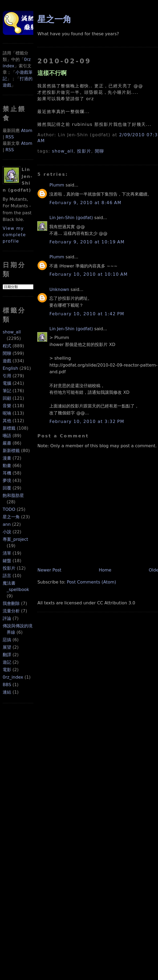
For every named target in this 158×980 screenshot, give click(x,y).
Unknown (59, 289)
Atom (27, 131)
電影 (7, 670)
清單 (7, 553)
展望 (7, 647)
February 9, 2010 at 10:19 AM (87, 242)
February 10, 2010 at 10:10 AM (88, 274)
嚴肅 (7, 443)
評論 (7, 618)
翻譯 (7, 655)
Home (105, 570)
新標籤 (9, 428)
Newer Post (49, 570)
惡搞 (7, 640)
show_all (12, 332)
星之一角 (11, 517)
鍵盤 (7, 561)
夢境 (7, 481)
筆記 (7, 391)
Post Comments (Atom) (92, 582)
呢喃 (7, 413)
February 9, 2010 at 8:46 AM (85, 203)
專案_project (15, 539)
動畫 (7, 466)
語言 (7, 576)
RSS (9, 137)
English (10, 368)
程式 (7, 346)
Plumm (57, 185)
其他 (7, 421)
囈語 (7, 436)
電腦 (7, 383)
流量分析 (11, 611)
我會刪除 (11, 603)
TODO (9, 509)
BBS (7, 685)
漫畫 (7, 458)
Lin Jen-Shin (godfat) (71, 218)
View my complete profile (14, 235)
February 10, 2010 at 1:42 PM (87, 314)
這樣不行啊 (52, 73)
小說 (7, 532)
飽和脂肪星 (13, 495)
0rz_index (13, 677)
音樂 (7, 406)
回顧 (7, 398)
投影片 (9, 568)
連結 (7, 692)
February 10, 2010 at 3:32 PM (87, 421)
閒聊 (7, 353)
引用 (7, 376)
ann (7, 524)
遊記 (7, 662)
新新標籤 (11, 451)
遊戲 (7, 361)
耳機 (7, 473)
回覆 (7, 488)
